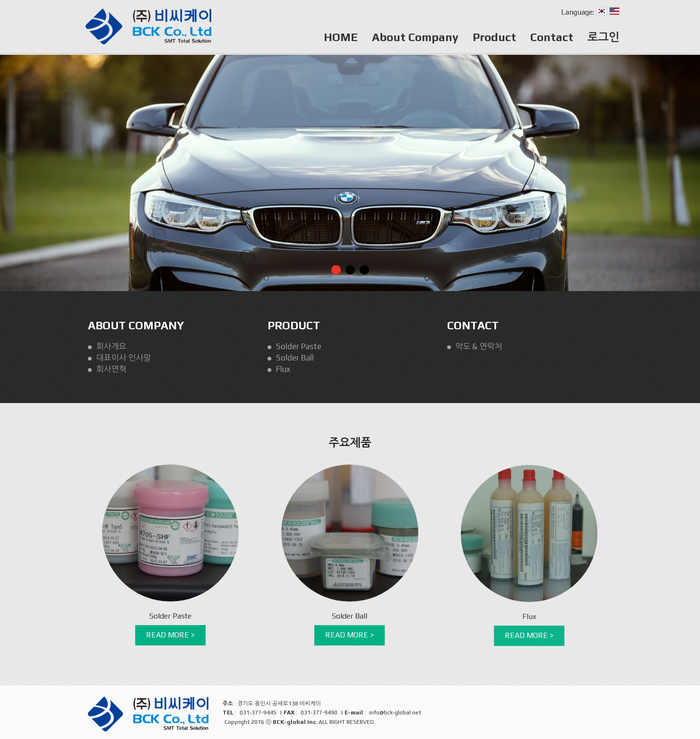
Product (494, 37)
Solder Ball (295, 358)
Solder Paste (299, 346)
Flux (283, 369)
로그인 (604, 37)
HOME (341, 37)
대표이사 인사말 (124, 358)
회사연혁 (112, 369)
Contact (552, 37)
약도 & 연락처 (479, 346)
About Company (415, 37)
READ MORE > (170, 635)
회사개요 (112, 346)
